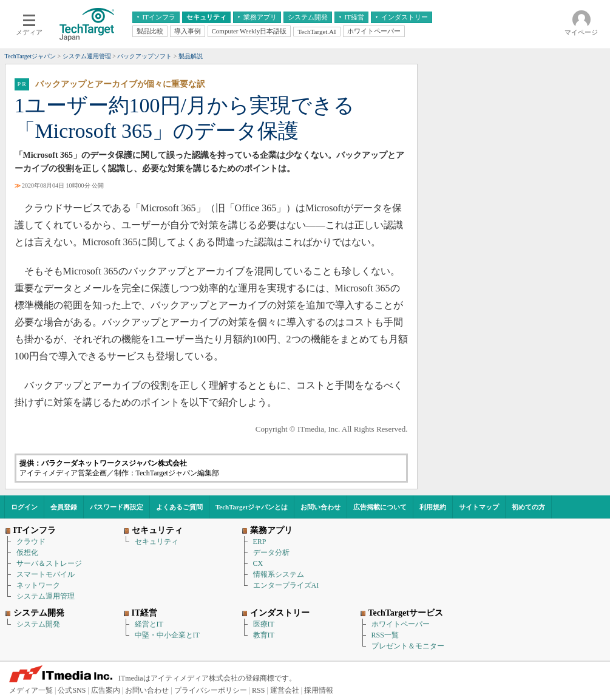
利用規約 (433, 507)
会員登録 (64, 507)
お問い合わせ (320, 507)
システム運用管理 (46, 596)
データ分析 (271, 552)
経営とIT (149, 624)
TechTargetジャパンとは (252, 507)
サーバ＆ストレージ (49, 563)
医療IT (264, 624)
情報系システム (279, 574)
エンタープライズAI (286, 585)
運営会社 (285, 690)
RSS (258, 690)
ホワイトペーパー (401, 624)
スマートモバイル (46, 574)
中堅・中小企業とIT (167, 635)
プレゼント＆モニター (408, 646)
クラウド (31, 542)
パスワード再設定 (117, 507)
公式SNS (72, 690)
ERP (260, 542)
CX (258, 563)
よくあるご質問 (179, 507)
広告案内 (106, 690)
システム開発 (38, 624)
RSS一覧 (385, 635)
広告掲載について (380, 507)
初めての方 (528, 507)
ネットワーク (38, 585)
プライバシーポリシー (211, 690)
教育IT (264, 635)
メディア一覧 (31, 690)
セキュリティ (157, 542)
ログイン (24, 507)
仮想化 (27, 552)
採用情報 (319, 690)
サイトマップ (479, 507)
